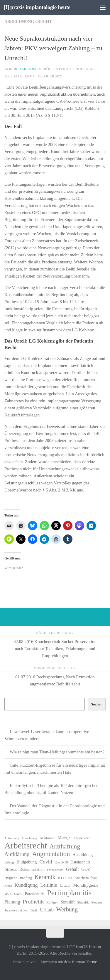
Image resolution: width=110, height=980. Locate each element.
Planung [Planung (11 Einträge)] (12, 902)
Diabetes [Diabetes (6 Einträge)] (11, 870)
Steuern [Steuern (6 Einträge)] (97, 902)
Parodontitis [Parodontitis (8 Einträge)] (35, 894)
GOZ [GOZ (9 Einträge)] (86, 869)
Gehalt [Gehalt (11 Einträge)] (72, 869)
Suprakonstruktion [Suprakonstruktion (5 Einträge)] (16, 910)
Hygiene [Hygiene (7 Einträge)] (11, 878)
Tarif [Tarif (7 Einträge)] (34, 910)
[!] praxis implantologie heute (37, 7)
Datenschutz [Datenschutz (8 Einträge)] (81, 862)
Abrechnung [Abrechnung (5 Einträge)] (29, 838)
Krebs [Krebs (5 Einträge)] (8, 886)
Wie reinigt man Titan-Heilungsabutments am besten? (57, 752)
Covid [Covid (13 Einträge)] (46, 862)
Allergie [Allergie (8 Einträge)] (64, 838)
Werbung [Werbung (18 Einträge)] (67, 909)
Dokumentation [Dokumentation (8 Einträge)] (32, 869)
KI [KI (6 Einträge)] (70, 878)
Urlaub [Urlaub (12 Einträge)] (47, 910)
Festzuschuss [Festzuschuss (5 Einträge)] (55, 870)
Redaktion (25, 69)
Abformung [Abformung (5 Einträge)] (12, 838)
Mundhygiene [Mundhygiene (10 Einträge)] (86, 885)
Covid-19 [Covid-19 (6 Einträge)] (61, 862)
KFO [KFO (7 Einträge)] (62, 878)
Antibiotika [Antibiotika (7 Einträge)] (82, 838)
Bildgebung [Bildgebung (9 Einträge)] (27, 862)
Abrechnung (19, 22)
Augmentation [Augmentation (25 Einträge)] (51, 854)
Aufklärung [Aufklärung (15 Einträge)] (17, 854)
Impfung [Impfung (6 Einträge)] (26, 878)
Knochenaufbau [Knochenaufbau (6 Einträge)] (86, 878)
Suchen (97, 704)
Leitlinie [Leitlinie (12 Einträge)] (49, 885)
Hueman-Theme (84, 962)
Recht (45, 22)
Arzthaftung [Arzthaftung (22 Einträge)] (65, 846)
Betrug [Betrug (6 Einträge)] (9, 862)
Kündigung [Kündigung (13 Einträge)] (26, 885)
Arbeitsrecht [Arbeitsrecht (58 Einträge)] (26, 846)
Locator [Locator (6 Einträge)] (65, 886)
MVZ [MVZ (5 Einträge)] (8, 894)
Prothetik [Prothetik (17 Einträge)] (33, 901)
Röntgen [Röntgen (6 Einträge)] (52, 902)
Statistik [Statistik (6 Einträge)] (83, 902)
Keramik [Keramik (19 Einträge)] (45, 877)
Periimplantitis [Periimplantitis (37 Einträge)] (69, 893)
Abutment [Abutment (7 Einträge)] (47, 838)
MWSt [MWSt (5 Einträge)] (18, 894)
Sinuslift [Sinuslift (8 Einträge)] (68, 902)
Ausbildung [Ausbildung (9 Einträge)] (83, 855)
